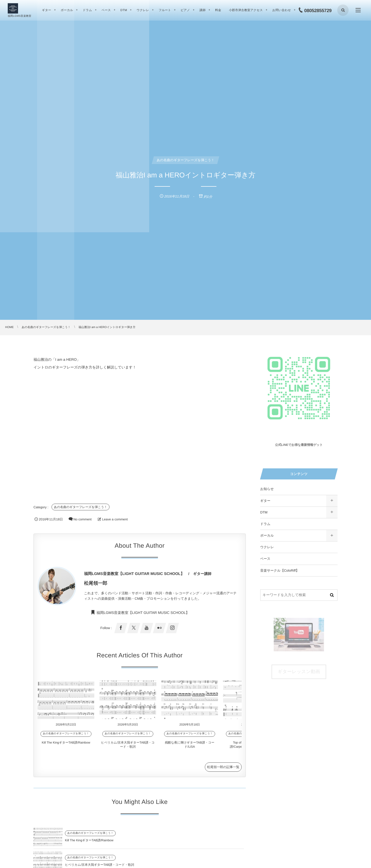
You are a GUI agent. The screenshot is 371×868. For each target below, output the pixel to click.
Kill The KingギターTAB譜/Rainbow (66, 744)
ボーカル (267, 535)
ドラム (265, 524)
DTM (264, 512)
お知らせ (267, 489)
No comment (83, 519)
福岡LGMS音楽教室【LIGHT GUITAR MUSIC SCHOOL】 (143, 616)
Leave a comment (115, 519)
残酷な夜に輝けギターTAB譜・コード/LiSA (95, 866)
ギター (265, 501)
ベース (265, 559)
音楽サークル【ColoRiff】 (280, 570)
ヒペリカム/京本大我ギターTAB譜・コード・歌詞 (206, 841)
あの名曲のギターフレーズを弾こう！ (81, 507)
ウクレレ (267, 547)
